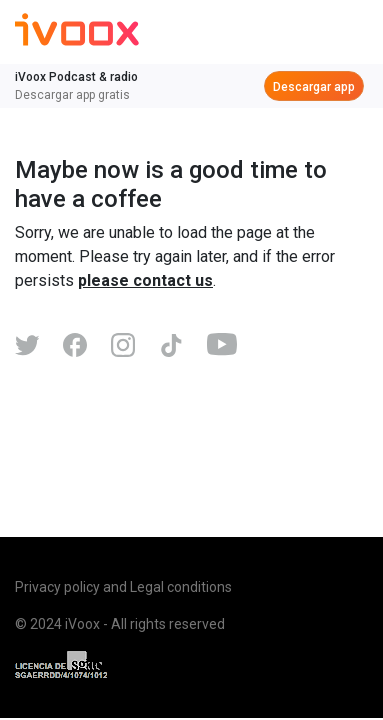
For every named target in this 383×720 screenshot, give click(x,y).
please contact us (145, 280)
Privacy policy (57, 587)
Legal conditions (181, 587)
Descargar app (314, 87)
